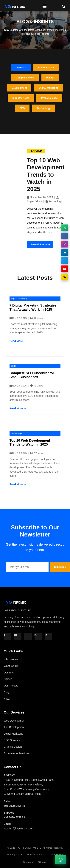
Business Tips (46, 68)
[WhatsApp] (65, 228)
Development (19, 88)
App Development (14, 727)
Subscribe (60, 567)
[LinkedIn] (65, 252)
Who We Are (11, 659)
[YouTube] (65, 269)
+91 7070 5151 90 (14, 806)
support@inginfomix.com (18, 828)
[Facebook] (65, 236)
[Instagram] (65, 244)
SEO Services (12, 740)
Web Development (14, 721)
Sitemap (43, 862)
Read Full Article (40, 244)
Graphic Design (13, 747)
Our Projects (11, 686)
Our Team (9, 673)
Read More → (18, 341)
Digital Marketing (49, 88)
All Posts (21, 68)
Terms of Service (35, 854)
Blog (6, 692)
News (7, 699)
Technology (44, 108)
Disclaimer (29, 862)
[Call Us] (65, 277)
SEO (22, 108)
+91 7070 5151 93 (14, 817)
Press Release (49, 98)
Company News (25, 78)
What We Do (11, 666)
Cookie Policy (55, 854)
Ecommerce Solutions (16, 753)
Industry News (21, 98)
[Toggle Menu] (45, 7)
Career (8, 679)
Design (50, 78)
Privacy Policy (15, 854)
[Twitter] (65, 261)
